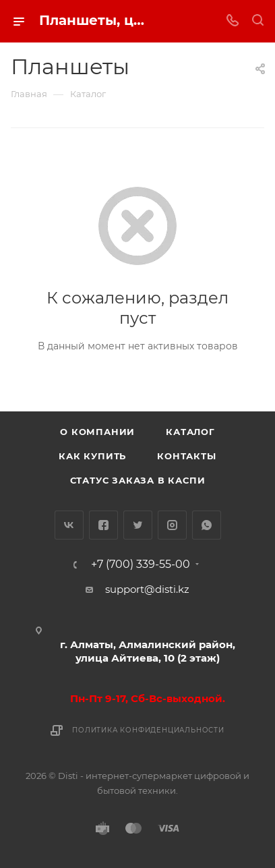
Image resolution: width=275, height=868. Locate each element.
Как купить (92, 456)
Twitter (138, 525)
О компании (97, 432)
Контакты (186, 456)
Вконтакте (69, 525)
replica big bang (52, 120)
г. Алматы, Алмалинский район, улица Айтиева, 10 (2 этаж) (148, 651)
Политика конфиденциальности (148, 730)
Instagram (172, 525)
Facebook (103, 525)
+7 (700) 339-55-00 (141, 565)
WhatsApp (207, 525)
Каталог (190, 432)
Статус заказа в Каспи (138, 480)
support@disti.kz (147, 589)
